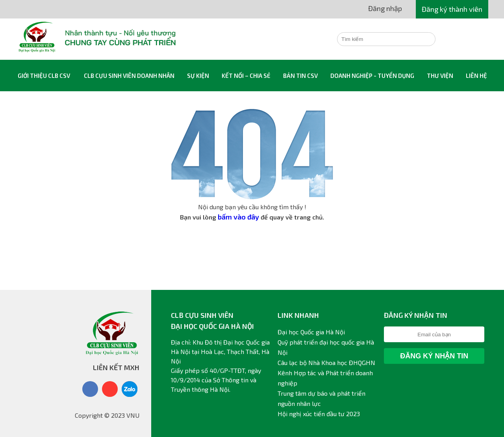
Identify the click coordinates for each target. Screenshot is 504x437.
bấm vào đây (238, 217)
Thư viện (440, 76)
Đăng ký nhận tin (434, 356)
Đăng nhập (385, 8)
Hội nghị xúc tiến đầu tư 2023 (319, 414)
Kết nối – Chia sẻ (246, 76)
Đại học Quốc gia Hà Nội (311, 332)
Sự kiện (198, 76)
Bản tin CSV (300, 76)
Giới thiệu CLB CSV (44, 76)
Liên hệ (476, 76)
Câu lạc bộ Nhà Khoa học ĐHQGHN (326, 362)
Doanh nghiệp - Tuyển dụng (372, 76)
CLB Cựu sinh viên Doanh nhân (129, 76)
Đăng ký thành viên (452, 9)
